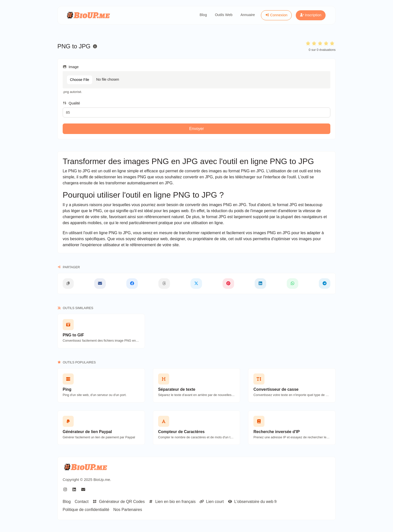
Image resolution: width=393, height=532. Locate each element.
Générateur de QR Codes (119, 502)
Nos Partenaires (128, 510)
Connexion (276, 15)
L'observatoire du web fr (252, 502)
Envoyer (197, 129)
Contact (82, 502)
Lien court (212, 502)
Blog (203, 15)
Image (71, 67)
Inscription (311, 15)
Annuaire (248, 15)
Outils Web (224, 15)
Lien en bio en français (172, 502)
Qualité (71, 103)
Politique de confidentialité (86, 510)
